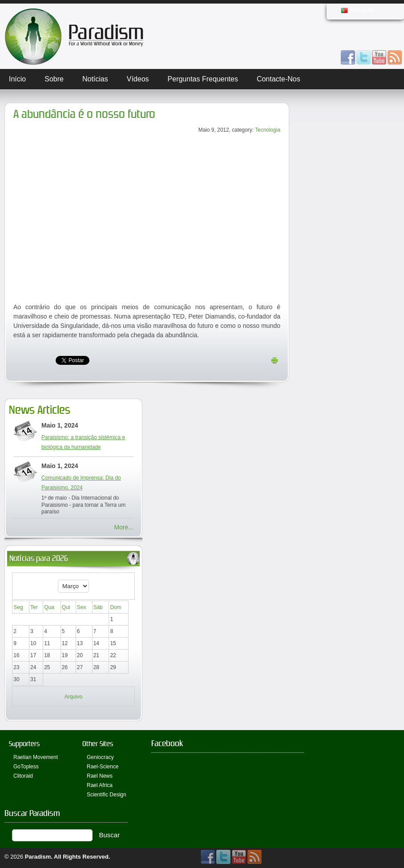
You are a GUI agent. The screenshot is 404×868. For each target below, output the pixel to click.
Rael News (100, 776)
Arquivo (74, 697)
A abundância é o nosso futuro (84, 114)
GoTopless (26, 767)
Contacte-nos (279, 79)
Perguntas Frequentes (203, 79)
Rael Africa (100, 785)
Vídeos (138, 79)
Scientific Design (107, 795)
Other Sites (98, 744)
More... (124, 527)
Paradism (38, 857)
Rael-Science (103, 767)
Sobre (54, 79)
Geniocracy (100, 757)
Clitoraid (23, 776)
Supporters (24, 744)
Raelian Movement (36, 757)
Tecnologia (268, 130)
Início (17, 79)
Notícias (95, 79)
